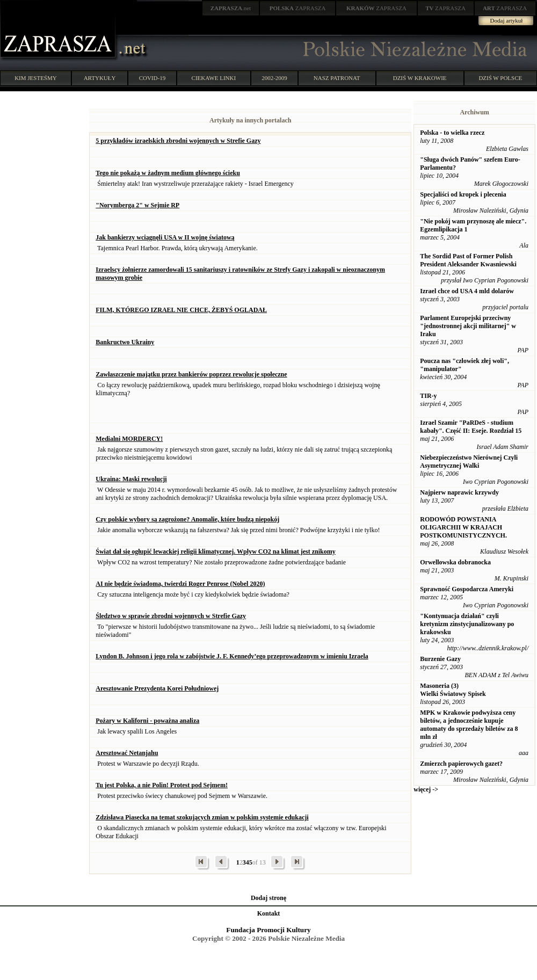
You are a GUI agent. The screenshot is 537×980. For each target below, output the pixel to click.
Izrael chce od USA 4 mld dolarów (467, 291)
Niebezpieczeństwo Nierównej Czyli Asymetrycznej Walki (469, 462)
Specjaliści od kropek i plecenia (463, 194)
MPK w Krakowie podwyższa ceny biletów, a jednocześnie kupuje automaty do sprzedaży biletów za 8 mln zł (469, 725)
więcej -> (426, 789)
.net (231, 8)
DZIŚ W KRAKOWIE (420, 78)
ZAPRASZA (298, 8)
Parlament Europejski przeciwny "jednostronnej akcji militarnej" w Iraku (468, 326)
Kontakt (269, 913)
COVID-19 (153, 78)
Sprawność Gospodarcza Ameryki (467, 589)
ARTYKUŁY (100, 78)
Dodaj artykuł (507, 20)
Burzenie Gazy (440, 659)
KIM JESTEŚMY (36, 78)
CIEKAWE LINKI (214, 78)
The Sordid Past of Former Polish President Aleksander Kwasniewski (468, 260)
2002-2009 (274, 78)
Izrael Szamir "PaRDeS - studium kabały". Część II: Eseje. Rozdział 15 (471, 427)
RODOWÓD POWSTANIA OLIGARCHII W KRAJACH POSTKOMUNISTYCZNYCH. (463, 527)
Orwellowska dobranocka (455, 562)
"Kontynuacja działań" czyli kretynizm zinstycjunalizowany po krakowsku (467, 624)
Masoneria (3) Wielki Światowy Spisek (453, 690)
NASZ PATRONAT (337, 78)
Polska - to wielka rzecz (452, 133)
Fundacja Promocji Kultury (268, 930)
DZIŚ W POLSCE (500, 78)
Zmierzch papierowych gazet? (461, 764)
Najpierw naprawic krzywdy (459, 492)
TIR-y (428, 396)
